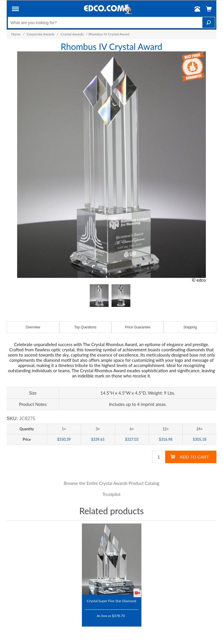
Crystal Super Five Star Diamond (111, 601)
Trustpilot (111, 494)
